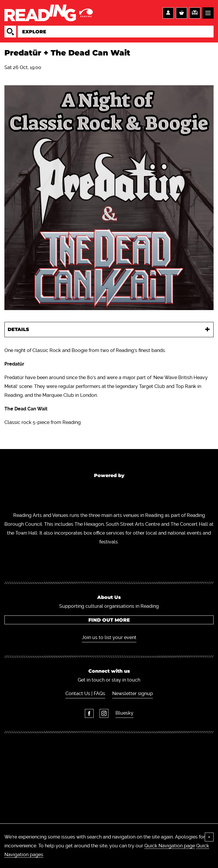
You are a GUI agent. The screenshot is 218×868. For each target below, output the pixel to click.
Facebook (89, 713)
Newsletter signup (133, 693)
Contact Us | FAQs (85, 693)
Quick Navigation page (170, 846)
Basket (181, 13)
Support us (195, 13)
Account (168, 13)
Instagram (104, 713)
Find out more (109, 620)
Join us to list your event (109, 637)
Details (18, 329)
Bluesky (124, 713)
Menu (208, 13)
